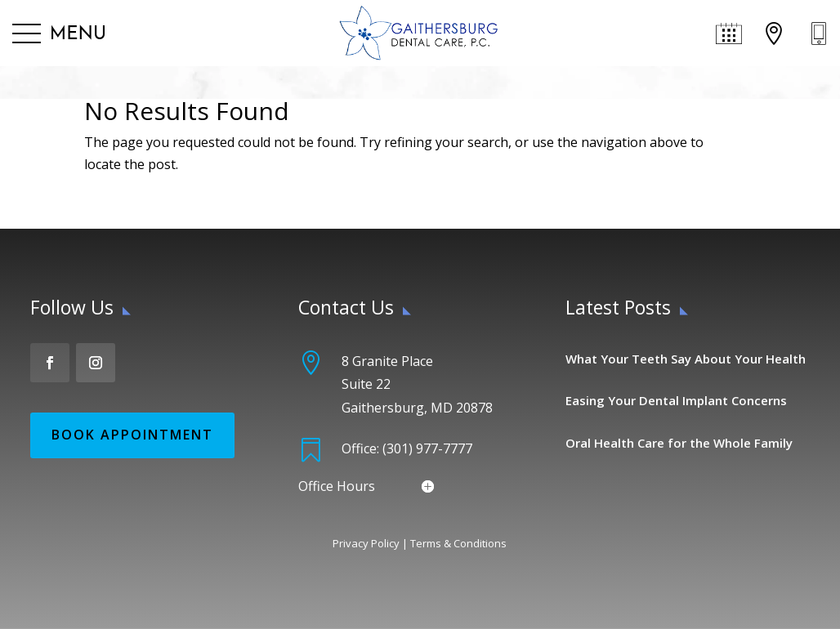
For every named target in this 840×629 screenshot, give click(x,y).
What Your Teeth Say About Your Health (686, 359)
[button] (59, 34)
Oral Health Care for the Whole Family (679, 443)
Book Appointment (132, 435)
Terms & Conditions (458, 543)
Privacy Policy (366, 543)
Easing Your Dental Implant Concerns (676, 400)
